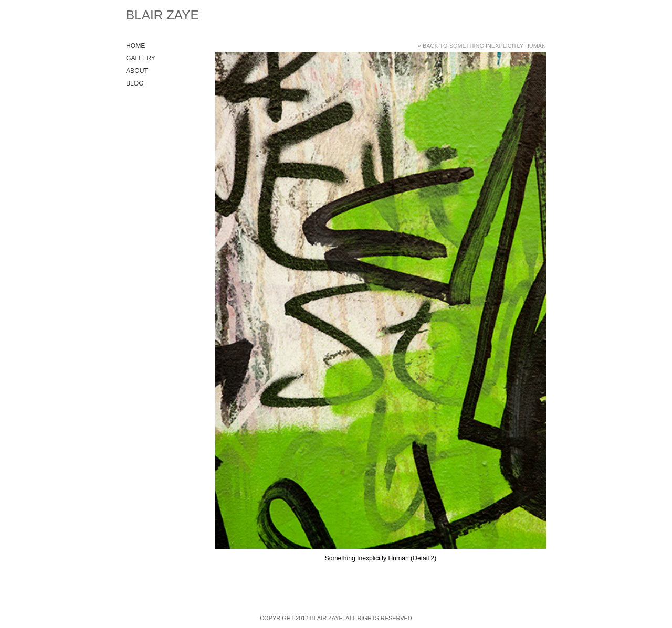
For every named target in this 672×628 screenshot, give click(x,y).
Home (135, 46)
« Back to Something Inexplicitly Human (482, 46)
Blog (135, 83)
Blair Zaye (162, 15)
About (137, 71)
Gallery (141, 58)
